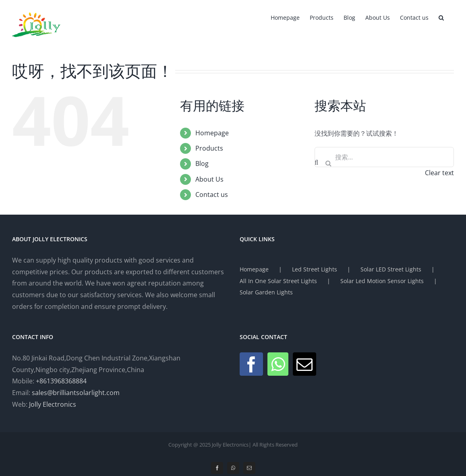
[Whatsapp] (278, 364)
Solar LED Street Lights (391, 269)
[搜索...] (384, 157)
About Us (209, 179)
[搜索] (328, 163)
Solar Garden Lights (266, 292)
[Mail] (304, 364)
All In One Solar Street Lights (278, 281)
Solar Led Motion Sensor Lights (382, 281)
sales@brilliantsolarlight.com (76, 393)
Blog (202, 163)
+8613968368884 (61, 381)
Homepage (212, 133)
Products (209, 148)
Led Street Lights (315, 269)
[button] (441, 17)
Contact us (212, 195)
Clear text (439, 173)
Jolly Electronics (53, 404)
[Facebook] (251, 364)
